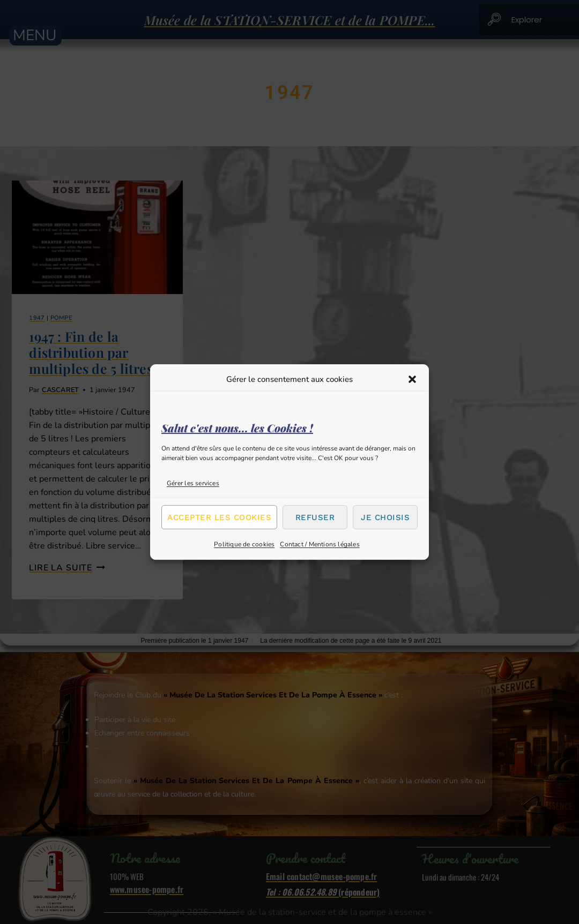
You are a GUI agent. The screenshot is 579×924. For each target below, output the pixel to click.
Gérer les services (193, 483)
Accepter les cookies (219, 517)
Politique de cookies (244, 544)
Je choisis (385, 517)
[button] (412, 379)
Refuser (315, 517)
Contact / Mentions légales (320, 544)
